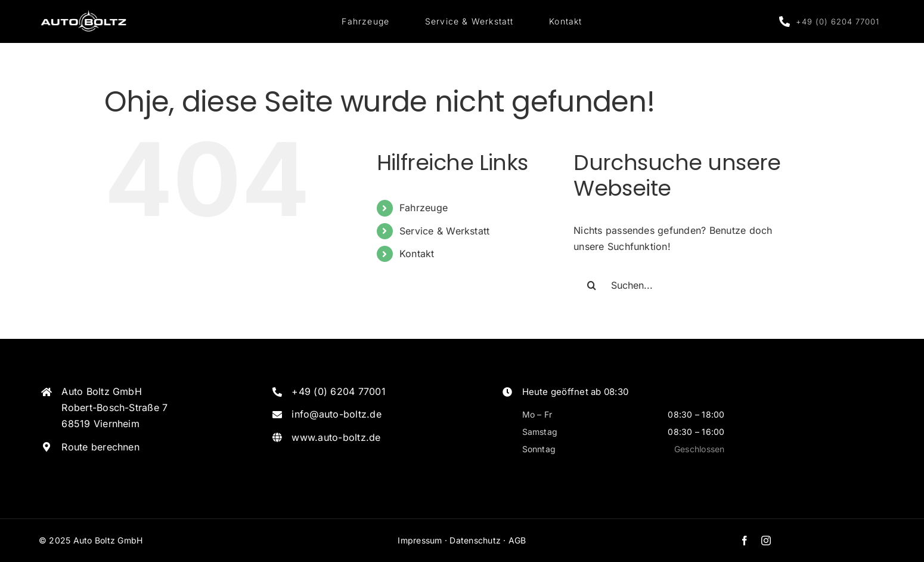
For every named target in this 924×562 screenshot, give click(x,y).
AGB (517, 540)
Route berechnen (100, 447)
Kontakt (417, 254)
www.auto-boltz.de (336, 437)
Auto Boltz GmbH (108, 540)
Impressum (420, 540)
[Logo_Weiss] (83, 12)
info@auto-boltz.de (336, 414)
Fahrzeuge (424, 208)
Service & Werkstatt (445, 231)
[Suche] (591, 285)
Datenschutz (475, 540)
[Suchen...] (687, 285)
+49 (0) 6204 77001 (338, 391)
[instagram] (766, 541)
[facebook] (745, 541)
